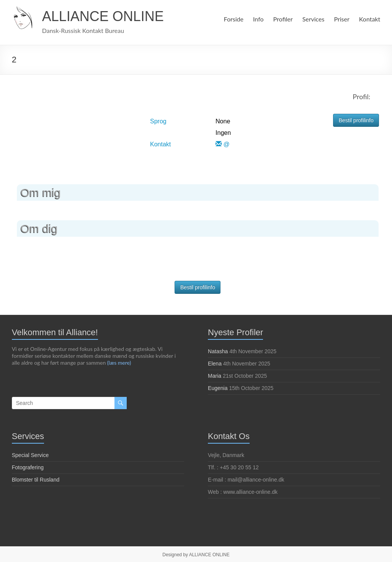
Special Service (30, 455)
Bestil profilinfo (356, 120)
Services (313, 19)
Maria (215, 376)
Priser (342, 19)
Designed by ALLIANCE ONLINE (196, 555)
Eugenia (218, 388)
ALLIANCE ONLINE (103, 16)
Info (257, 19)
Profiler (282, 19)
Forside (232, 19)
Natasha (218, 351)
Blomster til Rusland (36, 480)
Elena (215, 364)
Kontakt (370, 19)
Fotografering (28, 467)
